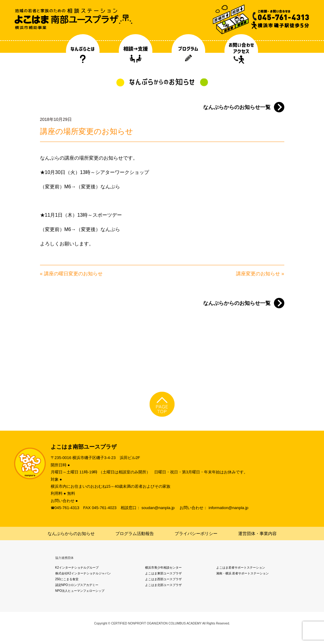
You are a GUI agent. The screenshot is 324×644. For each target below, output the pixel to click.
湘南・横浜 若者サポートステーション (243, 573)
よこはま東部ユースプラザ (163, 573)
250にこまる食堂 (67, 579)
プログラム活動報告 (135, 534)
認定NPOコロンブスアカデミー (77, 585)
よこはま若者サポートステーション (241, 568)
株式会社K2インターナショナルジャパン (83, 573)
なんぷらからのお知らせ (71, 534)
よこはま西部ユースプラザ (163, 579)
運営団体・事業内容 (257, 534)
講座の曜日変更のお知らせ (73, 274)
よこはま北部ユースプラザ (163, 585)
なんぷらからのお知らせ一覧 (237, 107)
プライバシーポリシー (196, 534)
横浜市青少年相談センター (163, 568)
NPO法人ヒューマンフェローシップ (80, 591)
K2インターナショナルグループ (77, 568)
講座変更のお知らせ (258, 274)
